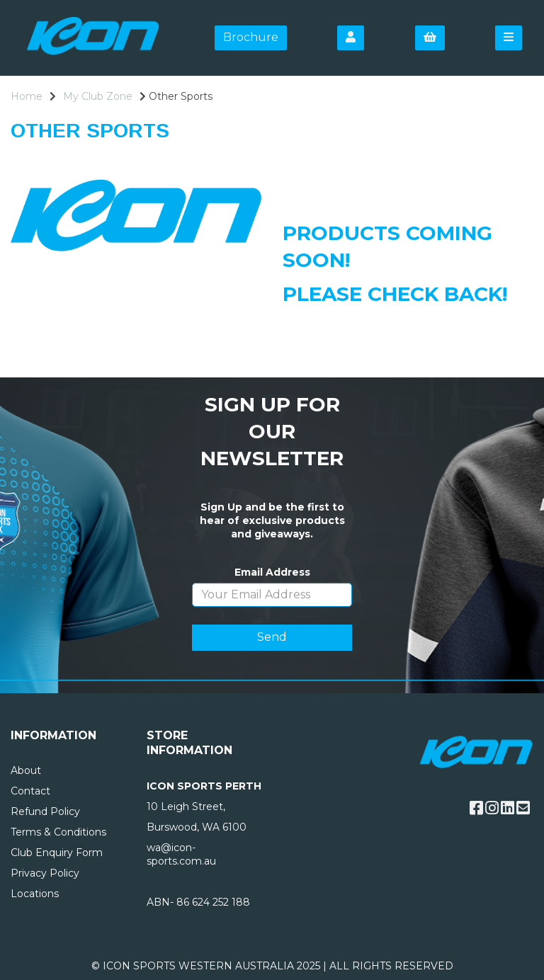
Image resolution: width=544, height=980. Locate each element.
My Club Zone (98, 96)
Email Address (272, 572)
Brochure (251, 37)
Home (27, 96)
